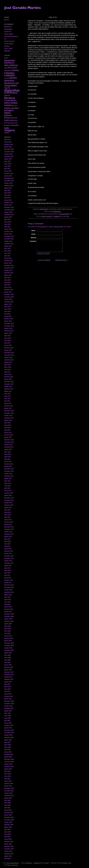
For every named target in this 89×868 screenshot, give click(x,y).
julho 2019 (7, 336)
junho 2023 (8, 222)
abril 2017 (7, 401)
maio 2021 (7, 282)
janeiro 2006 (8, 728)
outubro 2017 (8, 387)
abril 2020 (7, 314)
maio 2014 (7, 486)
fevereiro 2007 (9, 696)
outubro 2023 (8, 212)
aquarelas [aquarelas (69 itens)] (10, 60)
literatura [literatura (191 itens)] (10, 98)
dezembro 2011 (9, 556)
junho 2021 (8, 280)
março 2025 (8, 171)
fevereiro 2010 (9, 609)
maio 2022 (7, 253)
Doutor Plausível (9, 41)
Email (34, 234)
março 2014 (8, 491)
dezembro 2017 (9, 382)
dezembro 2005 (9, 730)
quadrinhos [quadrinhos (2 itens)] (8, 125)
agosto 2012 (8, 537)
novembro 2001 (9, 849)
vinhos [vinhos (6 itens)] (7, 133)
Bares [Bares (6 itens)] (10, 68)
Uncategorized (56, 212)
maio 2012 (7, 544)
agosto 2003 (8, 798)
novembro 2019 (9, 326)
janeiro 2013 (8, 524)
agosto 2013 (8, 508)
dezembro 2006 (9, 701)
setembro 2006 (9, 708)
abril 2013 (7, 517)
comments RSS (64, 214)
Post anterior (45, 260)
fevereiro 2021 (9, 290)
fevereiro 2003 (9, 813)
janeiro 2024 (8, 205)
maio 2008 (7, 660)
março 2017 (8, 403)
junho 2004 (8, 774)
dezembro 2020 (9, 295)
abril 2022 (7, 256)
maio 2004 (7, 776)
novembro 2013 (9, 500)
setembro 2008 (9, 650)
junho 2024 (8, 193)
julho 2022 (7, 249)
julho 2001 (7, 859)
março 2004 (8, 781)
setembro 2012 (9, 534)
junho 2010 (8, 600)
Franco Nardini (9, 44)
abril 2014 (7, 488)
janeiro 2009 (8, 641)
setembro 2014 (9, 476)
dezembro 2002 (9, 817)
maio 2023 (7, 224)
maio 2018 (7, 370)
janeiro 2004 (8, 786)
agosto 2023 (8, 217)
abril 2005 (7, 750)
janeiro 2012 (8, 554)
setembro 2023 (9, 215)
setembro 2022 (9, 244)
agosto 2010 (8, 595)
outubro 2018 (8, 357)
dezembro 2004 (9, 759)
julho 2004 (7, 771)
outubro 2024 (8, 183)
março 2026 (8, 142)
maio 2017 (7, 399)
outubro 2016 (8, 416)
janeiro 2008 (8, 670)
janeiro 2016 (8, 437)
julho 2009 (7, 626)
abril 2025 (7, 169)
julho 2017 (7, 394)
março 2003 (8, 810)
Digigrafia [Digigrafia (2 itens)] (7, 88)
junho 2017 (8, 396)
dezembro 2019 (9, 324)
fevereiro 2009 (9, 638)
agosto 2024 (8, 188)
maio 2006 (7, 718)
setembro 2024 (9, 186)
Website (33, 238)
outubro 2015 (8, 445)
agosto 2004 (8, 769)
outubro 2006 (8, 706)
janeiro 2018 (8, 379)
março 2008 (8, 665)
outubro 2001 (8, 851)
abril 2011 (7, 575)
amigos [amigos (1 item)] (6, 58)
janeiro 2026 (8, 147)
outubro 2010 (8, 590)
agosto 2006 (8, 711)
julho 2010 (7, 597)
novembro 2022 (9, 239)
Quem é (7, 20)
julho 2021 (7, 278)
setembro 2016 (9, 418)
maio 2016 (7, 428)
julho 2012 (7, 539)
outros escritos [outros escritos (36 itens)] (11, 108)
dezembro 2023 (9, 207)
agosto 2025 (8, 159)
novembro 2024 (9, 181)
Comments (15, 865)
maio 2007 (7, 689)
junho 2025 (8, 164)
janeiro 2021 (8, 292)
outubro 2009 (8, 619)
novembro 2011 (9, 558)
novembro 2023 (9, 210)
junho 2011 (8, 570)
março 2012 (8, 549)
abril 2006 (7, 721)
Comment (33, 241)
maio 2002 (7, 834)
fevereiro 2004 (9, 784)
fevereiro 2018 (9, 377)
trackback (57, 216)
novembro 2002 (9, 820)
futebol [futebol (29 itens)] (14, 93)
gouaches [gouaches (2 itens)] (7, 95)
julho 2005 (7, 742)
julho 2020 (7, 307)
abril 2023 (7, 227)
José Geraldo (44, 209)
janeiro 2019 (8, 350)
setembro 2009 (9, 621)
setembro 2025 (9, 157)
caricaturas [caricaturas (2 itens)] (8, 71)
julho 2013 (7, 510)
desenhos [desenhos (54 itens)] (9, 81)
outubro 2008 (8, 648)
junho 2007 (8, 687)
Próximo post (61, 260)
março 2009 (8, 636)
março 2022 (8, 258)
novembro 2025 (9, 152)
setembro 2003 (9, 796)
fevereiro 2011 (9, 580)
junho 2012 (8, 541)
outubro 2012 (8, 532)
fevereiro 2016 (9, 435)
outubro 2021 (8, 270)
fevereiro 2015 (9, 464)
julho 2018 (7, 365)
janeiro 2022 (8, 263)
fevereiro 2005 (9, 754)
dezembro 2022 (9, 236)
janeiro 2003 (8, 815)
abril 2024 (7, 198)
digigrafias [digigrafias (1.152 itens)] (12, 90)
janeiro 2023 (8, 234)
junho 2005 (8, 745)
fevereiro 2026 (9, 144)
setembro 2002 (9, 825)
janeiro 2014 (8, 495)
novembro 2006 (9, 704)
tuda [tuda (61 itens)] (6, 128)
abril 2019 (7, 343)
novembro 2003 (9, 791)
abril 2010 (7, 604)
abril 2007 (7, 692)
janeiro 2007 (8, 699)
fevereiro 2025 (9, 173)
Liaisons (7, 46)
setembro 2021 (9, 273)
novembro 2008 (9, 646)
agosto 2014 (8, 478)
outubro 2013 (8, 503)
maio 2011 (7, 573)
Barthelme (37, 863)
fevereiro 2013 (9, 522)
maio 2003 (7, 805)
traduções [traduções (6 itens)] (15, 125)
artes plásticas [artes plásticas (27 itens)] (11, 65)
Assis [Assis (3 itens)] (6, 68)
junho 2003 (8, 803)
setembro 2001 (9, 854)
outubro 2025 (8, 154)
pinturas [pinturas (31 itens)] (8, 115)
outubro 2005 (8, 735)
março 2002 (8, 839)
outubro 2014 (8, 474)
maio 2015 (7, 457)
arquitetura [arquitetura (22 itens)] (9, 63)
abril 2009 (7, 633)
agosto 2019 (8, 333)
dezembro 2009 (9, 614)
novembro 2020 (9, 297)
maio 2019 (7, 341)
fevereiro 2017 (9, 406)
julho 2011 (7, 568)
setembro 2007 (9, 679)
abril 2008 (7, 662)
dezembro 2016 (9, 411)
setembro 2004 (9, 767)
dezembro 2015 (9, 440)
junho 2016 (8, 425)
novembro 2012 (9, 529)
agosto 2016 (8, 420)
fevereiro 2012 (9, 551)
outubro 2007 (8, 677)
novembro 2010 (9, 587)
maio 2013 (7, 515)
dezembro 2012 (9, 527)
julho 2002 (7, 829)
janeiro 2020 (8, 321)
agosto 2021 (8, 275)
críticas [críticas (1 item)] (6, 78)
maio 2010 (7, 602)
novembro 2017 (9, 384)
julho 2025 (7, 161)
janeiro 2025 (8, 176)
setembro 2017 (9, 389)
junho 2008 (8, 658)
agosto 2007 (8, 682)
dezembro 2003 (9, 788)
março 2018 (8, 374)
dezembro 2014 (9, 469)
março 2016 (8, 433)
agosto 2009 (8, 624)
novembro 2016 (9, 413)
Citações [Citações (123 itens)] (9, 73)
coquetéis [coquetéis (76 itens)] (10, 75)
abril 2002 (7, 837)
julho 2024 (7, 190)
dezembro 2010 (9, 585)
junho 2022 (8, 251)
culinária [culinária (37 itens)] (13, 78)
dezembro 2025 (9, 149)
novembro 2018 (9, 355)
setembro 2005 (9, 738)
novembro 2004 (9, 762)
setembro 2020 (9, 302)
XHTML (65, 863)
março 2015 (8, 462)
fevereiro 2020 (9, 319)
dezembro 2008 (9, 643)
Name (34, 231)
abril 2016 (7, 430)
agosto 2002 (8, 827)
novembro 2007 (9, 675)
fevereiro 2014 (9, 493)
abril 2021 (7, 285)
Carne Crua (8, 32)
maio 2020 (7, 311)
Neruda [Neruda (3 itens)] (15, 106)
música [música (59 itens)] (8, 105)
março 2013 (8, 520)
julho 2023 (7, 219)
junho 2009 (8, 629)
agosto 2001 (8, 856)
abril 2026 (7, 140)
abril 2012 (7, 546)
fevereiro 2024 (9, 203)
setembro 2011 (9, 563)
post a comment (47, 216)
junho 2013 (8, 512)
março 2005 (8, 752)
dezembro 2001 (9, 846)
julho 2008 (7, 655)
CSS (70, 863)
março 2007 (8, 694)
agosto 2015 (8, 449)
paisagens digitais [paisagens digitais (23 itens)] (9, 112)
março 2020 (8, 316)
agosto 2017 (8, 391)
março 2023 (8, 229)
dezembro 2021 (9, 265)
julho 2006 (7, 713)
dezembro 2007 (9, 672)
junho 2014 (8, 483)
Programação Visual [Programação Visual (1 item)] (12, 123)
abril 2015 (7, 459)
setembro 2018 (9, 360)
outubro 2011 (8, 561)
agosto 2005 (8, 740)
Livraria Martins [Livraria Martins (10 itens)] (10, 100)
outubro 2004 (8, 764)
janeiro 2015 (8, 466)
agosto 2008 (8, 653)
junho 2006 (8, 716)
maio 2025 (7, 166)
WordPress (29, 863)
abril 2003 (7, 808)
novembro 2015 (9, 442)
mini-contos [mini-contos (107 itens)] (11, 103)
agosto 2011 (8, 566)
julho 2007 (7, 684)
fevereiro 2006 (9, 725)
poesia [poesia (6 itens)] (12, 120)
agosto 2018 (8, 362)
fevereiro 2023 (9, 232)
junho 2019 (8, 338)
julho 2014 (7, 481)
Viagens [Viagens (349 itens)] (10, 130)
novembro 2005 (9, 733)
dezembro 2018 (9, 353)
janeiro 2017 (8, 408)
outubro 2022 (8, 241)
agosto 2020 (8, 304)
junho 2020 (8, 309)
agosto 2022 (8, 246)
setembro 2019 (9, 331)
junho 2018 (8, 367)
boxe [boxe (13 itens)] (15, 68)
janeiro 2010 (8, 612)
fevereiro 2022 (9, 261)
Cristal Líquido (9, 34)
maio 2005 (7, 747)
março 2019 (8, 345)
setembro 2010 (9, 592)
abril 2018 (7, 372)
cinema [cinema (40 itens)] (15, 70)
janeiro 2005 (8, 757)
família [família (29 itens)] (7, 93)
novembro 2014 (9, 471)
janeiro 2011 (8, 583)
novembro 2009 (9, 616)
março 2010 (8, 607)
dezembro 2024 (9, 178)
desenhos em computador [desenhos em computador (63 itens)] (11, 84)
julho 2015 (7, 452)
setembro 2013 (9, 505)
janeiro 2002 (8, 844)
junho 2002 (8, 832)
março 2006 (8, 723)
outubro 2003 (8, 793)
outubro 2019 (8, 328)
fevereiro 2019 (9, 348)
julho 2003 (7, 800)
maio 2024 (7, 195)
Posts (9, 865)
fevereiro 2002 (9, 842)
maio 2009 (7, 631)
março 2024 (8, 200)
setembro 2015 (9, 447)
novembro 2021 (9, 268)
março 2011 (8, 578)
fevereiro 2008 (9, 667)
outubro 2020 (8, 299)
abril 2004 (7, 779)
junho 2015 (8, 454)
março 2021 (8, 287)
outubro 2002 (8, 822)
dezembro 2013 (9, 498)
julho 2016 (7, 423)
